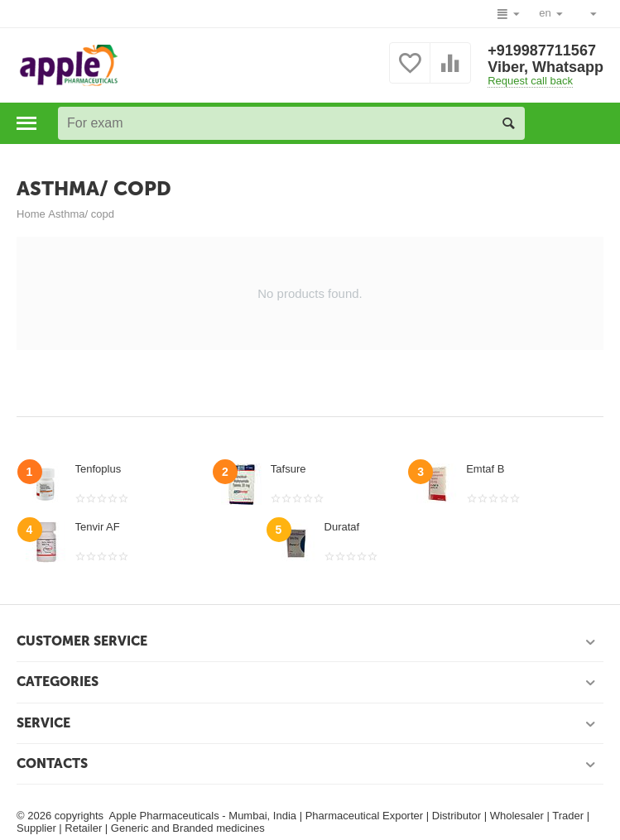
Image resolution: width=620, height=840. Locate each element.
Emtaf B (485, 469)
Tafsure (288, 469)
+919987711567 (542, 50)
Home (31, 214)
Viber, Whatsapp (546, 67)
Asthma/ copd (81, 214)
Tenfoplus (99, 469)
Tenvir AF (98, 527)
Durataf (342, 527)
